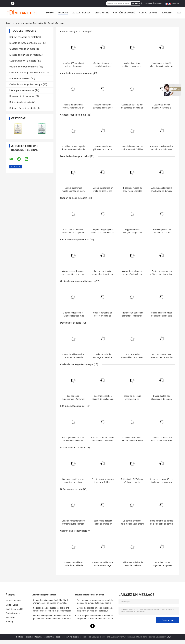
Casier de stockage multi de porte (27, 73)
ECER (169, 637)
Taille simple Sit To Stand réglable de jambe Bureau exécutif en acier (132, 482)
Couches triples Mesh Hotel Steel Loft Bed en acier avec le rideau (132, 441)
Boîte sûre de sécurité (21, 102)
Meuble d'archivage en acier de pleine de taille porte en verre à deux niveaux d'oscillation (95, 610)
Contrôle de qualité (124, 13)
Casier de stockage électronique (26, 84)
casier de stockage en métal (24, 67)
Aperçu (9, 23)
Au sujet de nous (81, 13)
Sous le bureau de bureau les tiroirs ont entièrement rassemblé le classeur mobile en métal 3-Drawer (52, 610)
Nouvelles (167, 13)
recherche (136, 3)
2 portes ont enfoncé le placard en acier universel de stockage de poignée (162, 66)
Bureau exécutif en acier (22, 96)
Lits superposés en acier (22, 90)
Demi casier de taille (20, 79)
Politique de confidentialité (27, 637)
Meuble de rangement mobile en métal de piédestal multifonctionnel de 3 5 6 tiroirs (52, 617)
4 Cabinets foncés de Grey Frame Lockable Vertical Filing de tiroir (132, 191)
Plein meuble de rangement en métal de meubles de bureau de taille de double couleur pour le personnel (95, 602)
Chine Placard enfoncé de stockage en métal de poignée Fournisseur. (65, 637)
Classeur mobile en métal (22, 49)
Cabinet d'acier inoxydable (23, 108)
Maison (50, 13)
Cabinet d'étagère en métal (23, 37)
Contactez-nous (148, 13)
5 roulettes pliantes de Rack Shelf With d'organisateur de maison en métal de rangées (51, 602)
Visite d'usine (102, 13)
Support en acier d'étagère (23, 61)
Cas (179, 13)
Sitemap (10, 622)
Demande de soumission (154, 3)
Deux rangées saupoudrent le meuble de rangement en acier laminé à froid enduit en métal (95, 618)
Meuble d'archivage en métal (24, 55)
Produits (63, 13)
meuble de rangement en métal (25, 43)
